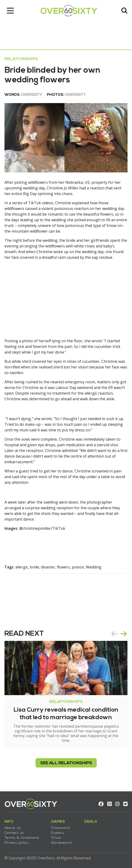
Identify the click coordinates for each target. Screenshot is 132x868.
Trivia (56, 838)
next (124, 634)
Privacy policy (17, 843)
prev (114, 634)
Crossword (61, 828)
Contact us (14, 833)
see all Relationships (66, 766)
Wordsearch (62, 843)
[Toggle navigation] (11, 11)
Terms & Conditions (22, 838)
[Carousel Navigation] (119, 634)
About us (13, 828)
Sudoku (58, 833)
